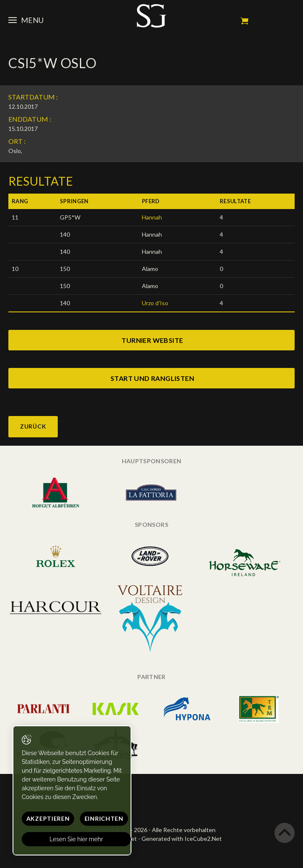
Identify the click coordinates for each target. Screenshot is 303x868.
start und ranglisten (152, 378)
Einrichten (104, 818)
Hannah (152, 217)
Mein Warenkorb (244, 21)
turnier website (152, 340)
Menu (26, 20)
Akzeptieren (48, 818)
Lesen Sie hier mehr (77, 839)
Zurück (33, 426)
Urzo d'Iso (155, 303)
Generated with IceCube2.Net (182, 839)
